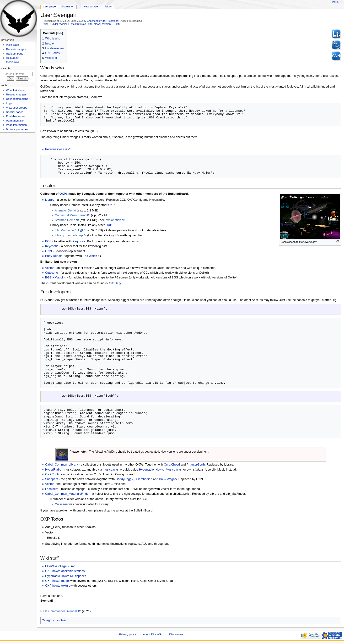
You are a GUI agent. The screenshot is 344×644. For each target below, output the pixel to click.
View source (91, 6)
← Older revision (58, 24)
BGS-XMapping (56, 278)
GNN (48, 251)
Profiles (61, 621)
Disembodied (143, 480)
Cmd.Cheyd (172, 465)
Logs (9, 103)
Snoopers (52, 480)
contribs (114, 21)
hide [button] (60, 33)
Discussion (68, 6)
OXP (111, 205)
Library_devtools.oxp (69, 235)
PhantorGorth (196, 465)
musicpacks (111, 470)
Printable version (16, 116)
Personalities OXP (57, 149)
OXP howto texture (58, 586)
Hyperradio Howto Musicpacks (66, 577)
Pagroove (79, 241)
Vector (49, 268)
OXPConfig (53, 475)
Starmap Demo (65, 220)
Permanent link (15, 121)
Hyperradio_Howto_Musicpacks (160, 470)
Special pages (15, 112)
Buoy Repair (54, 256)
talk (105, 21)
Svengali (47, 601)
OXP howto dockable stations (65, 572)
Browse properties (17, 129)
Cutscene (52, 273)
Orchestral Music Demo (71, 215)
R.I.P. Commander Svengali (59, 612)
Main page (12, 45)
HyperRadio (53, 470)
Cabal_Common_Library (62, 465)
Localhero (52, 489)
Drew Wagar (167, 480)
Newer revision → (104, 24)
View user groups (16, 108)
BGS (48, 241)
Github (113, 283)
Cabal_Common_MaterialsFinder (67, 494)
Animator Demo (65, 211)
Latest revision (78, 24)
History (108, 6)
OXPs (64, 194)
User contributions (17, 99)
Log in (335, 2)
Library (50, 200)
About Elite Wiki (153, 635)
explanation (113, 220)
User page (49, 6)
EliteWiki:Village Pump (60, 567)
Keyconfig (52, 246)
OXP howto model (57, 581)
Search (6, 68)
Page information (16, 125)
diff (45, 24)
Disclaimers (176, 635)
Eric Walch (90, 256)
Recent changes (16, 49)
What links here (15, 90)
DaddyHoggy (124, 480)
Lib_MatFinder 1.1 (67, 230)
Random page (15, 54)
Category (48, 621)
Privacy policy (128, 635)
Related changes (16, 94)
